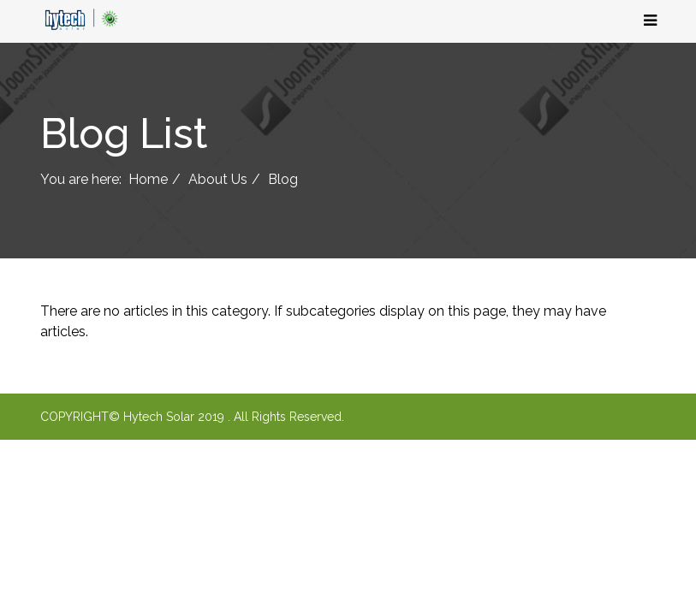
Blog (283, 179)
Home (148, 179)
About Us (218, 179)
